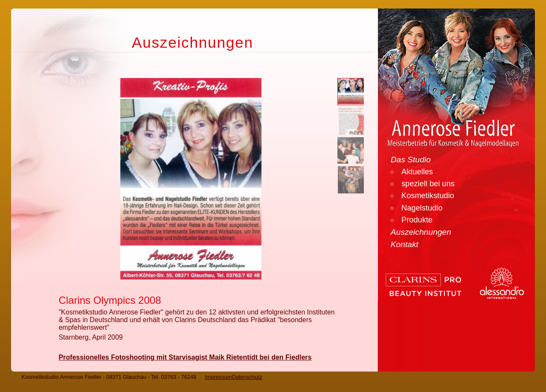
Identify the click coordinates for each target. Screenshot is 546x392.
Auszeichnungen (421, 232)
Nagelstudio (422, 208)
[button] (351, 92)
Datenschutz (247, 377)
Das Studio (411, 160)
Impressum (218, 377)
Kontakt (405, 244)
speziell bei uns (428, 183)
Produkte (417, 220)
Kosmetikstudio (428, 195)
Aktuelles (417, 171)
